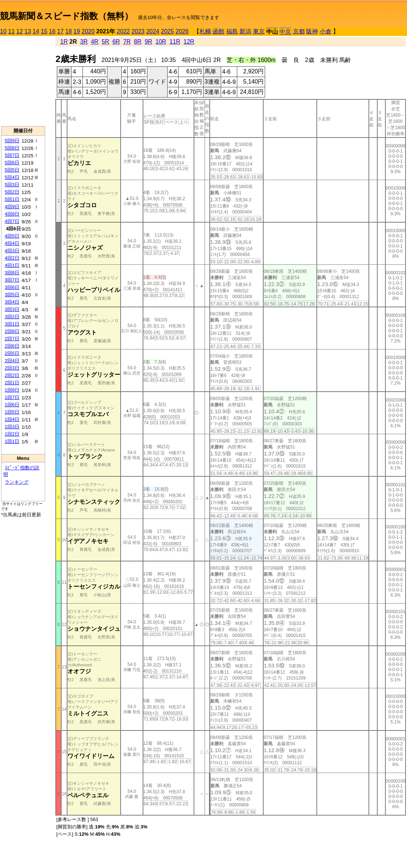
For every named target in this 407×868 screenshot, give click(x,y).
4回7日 (12, 221)
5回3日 (12, 185)
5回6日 (12, 163)
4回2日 (12, 258)
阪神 (312, 31)
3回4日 (12, 302)
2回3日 (12, 368)
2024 (153, 31)
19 (77, 31)
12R (189, 42)
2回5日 (12, 353)
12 (20, 31)
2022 (124, 31)
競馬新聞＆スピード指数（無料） (67, 16)
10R (161, 42)
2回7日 (12, 339)
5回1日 (12, 199)
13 (28, 31)
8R (137, 42)
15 (44, 31)
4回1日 (12, 265)
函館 (219, 31)
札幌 (205, 31)
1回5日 (12, 412)
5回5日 (12, 170)
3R (84, 42)
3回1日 (12, 324)
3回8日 (12, 273)
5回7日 (12, 155)
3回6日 (12, 287)
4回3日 (12, 251)
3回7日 (12, 280)
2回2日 (12, 375)
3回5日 (12, 295)
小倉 (326, 31)
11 (11, 31)
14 (36, 31)
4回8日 (12, 214)
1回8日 (12, 390)
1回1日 (12, 441)
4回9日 (12, 207)
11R (175, 42)
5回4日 (12, 177)
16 (52, 31)
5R (105, 42)
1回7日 (12, 397)
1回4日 (12, 419)
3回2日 (12, 317)
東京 (259, 31)
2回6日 (12, 346)
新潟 (245, 31)
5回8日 (12, 148)
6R (116, 42)
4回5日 (12, 236)
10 (3, 31)
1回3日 (12, 427)
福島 (232, 31)
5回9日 (12, 141)
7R (127, 42)
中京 (285, 32)
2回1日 (12, 383)
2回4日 (12, 361)
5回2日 (12, 192)
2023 (138, 31)
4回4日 (12, 243)
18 (69, 31)
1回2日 (12, 434)
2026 (182, 31)
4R (95, 42)
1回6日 (12, 405)
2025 (168, 31)
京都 (299, 31)
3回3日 (12, 309)
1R (64, 42)
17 (60, 31)
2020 (88, 31)
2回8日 (12, 331)
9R (148, 42)
